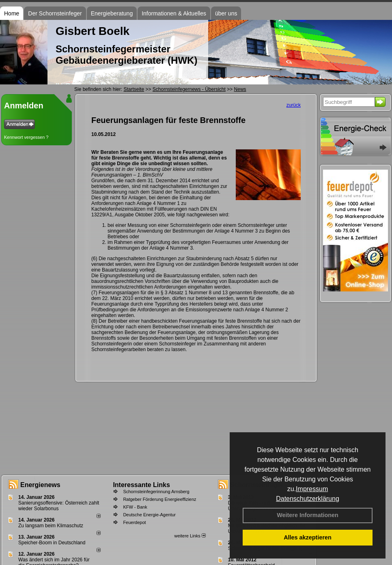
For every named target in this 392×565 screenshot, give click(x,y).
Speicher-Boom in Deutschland (52, 543)
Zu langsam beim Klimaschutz (51, 526)
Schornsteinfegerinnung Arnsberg (156, 492)
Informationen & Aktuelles (174, 13)
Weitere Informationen (308, 515)
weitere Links (190, 536)
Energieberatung (112, 13)
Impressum (312, 489)
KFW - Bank (135, 507)
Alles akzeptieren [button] (308, 537)
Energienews (40, 485)
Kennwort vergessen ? (26, 137)
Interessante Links (141, 485)
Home (12, 13)
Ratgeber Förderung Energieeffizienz (159, 499)
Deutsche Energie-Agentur (149, 515)
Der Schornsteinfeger (55, 13)
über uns (226, 13)
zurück (294, 105)
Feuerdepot (134, 522)
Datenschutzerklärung (308, 499)
